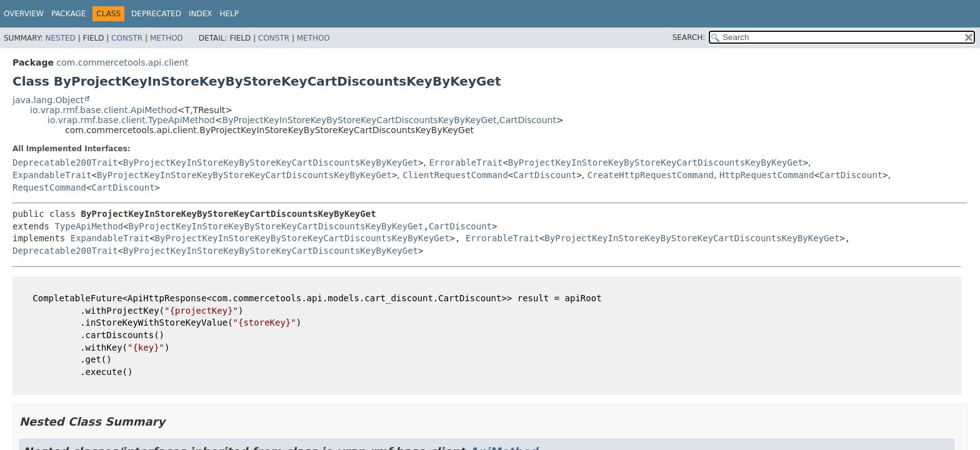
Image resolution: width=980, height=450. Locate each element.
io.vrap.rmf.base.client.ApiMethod (104, 110)
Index (201, 14)
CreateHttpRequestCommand (651, 175)
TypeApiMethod (89, 226)
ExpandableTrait (52, 175)
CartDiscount (528, 120)
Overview (24, 14)
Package (68, 14)
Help (229, 14)
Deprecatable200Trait (65, 162)
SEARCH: (689, 37)
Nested (60, 38)
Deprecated (156, 14)
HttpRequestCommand (767, 175)
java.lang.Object (48, 100)
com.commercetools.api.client (122, 62)
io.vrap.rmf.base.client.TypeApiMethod (131, 120)
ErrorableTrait (466, 162)
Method (167, 38)
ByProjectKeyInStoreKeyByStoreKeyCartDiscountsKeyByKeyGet (360, 120)
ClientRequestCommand (455, 175)
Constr (127, 38)
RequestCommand (49, 187)
